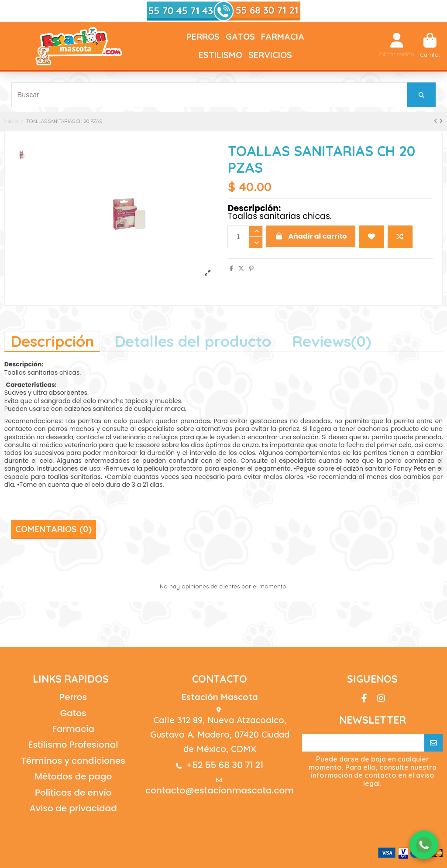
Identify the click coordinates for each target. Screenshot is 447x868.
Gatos (73, 713)
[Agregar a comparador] (400, 237)
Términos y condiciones (73, 761)
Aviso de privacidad (73, 808)
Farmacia (73, 729)
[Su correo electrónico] (363, 743)
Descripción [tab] (52, 341)
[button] (203, 37)
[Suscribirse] (433, 743)
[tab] (332, 341)
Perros (73, 697)
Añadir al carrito (311, 236)
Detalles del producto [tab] (193, 341)
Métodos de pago (73, 776)
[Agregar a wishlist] (371, 237)
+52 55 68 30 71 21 (225, 765)
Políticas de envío (73, 793)
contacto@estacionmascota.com (220, 790)
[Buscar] (421, 95)
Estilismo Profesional (73, 745)
